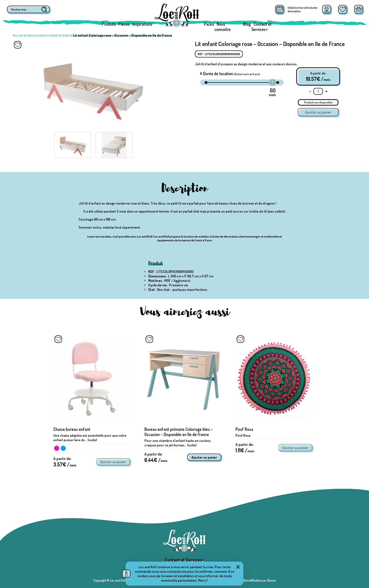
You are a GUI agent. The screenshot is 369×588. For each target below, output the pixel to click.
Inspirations (142, 24)
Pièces (124, 24)
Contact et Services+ (261, 27)
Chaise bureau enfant (74, 429)
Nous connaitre (223, 27)
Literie (31, 35)
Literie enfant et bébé (54, 35)
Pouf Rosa (246, 429)
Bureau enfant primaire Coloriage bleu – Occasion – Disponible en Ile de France (180, 432)
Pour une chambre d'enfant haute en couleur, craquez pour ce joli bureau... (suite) (180, 443)
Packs (209, 24)
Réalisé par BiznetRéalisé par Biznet (252, 580)
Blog (247, 24)
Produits (109, 24)
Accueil (18, 35)
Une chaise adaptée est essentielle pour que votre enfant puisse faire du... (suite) (92, 438)
